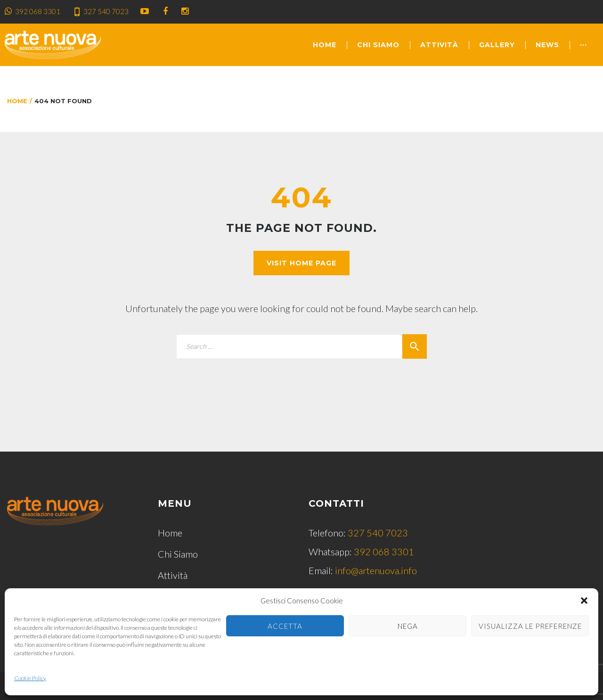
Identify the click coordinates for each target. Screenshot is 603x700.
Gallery (497, 45)
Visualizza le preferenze (530, 626)
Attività (439, 45)
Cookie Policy (30, 678)
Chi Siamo (378, 45)
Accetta (285, 626)
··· (583, 45)
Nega (408, 626)
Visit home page (301, 263)
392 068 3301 (38, 11)
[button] (584, 601)
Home (325, 45)
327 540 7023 (106, 11)
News (547, 45)
